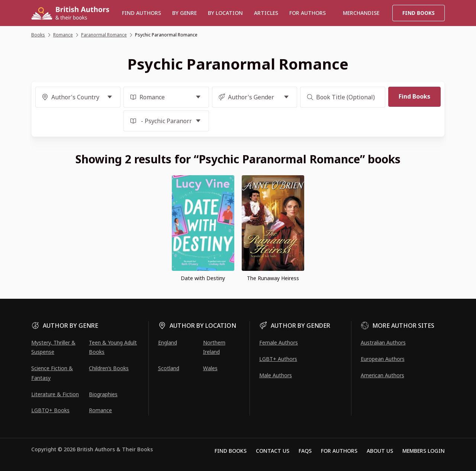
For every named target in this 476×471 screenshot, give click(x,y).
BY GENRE (184, 13)
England (168, 342)
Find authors (141, 13)
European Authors (383, 359)
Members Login (424, 451)
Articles (266, 13)
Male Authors (276, 375)
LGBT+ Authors (278, 359)
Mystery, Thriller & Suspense (53, 347)
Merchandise (361, 13)
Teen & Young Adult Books (113, 347)
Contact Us (273, 451)
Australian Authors (383, 342)
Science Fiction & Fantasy (52, 373)
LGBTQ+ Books (50, 410)
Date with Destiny (203, 278)
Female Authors (279, 342)
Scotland (169, 368)
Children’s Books (109, 368)
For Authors (339, 451)
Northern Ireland (214, 347)
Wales (210, 368)
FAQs (305, 451)
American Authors (382, 375)
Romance (100, 410)
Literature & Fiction (55, 394)
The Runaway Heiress (273, 278)
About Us (380, 451)
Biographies (103, 394)
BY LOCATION (225, 13)
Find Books (419, 13)
